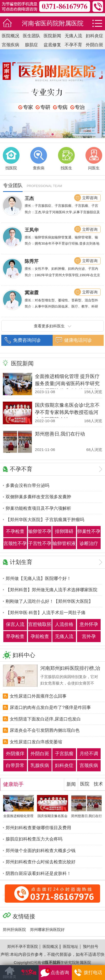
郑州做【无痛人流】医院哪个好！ (38, 578)
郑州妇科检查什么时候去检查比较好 (41, 862)
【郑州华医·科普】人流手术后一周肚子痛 (46, 613)
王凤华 (32, 230)
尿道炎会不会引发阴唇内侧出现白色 (45, 730)
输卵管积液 (64, 543)
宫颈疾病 (11, 45)
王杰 (29, 198)
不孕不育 (73, 45)
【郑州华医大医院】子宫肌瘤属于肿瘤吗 (45, 520)
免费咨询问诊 (27, 340)
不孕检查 (15, 531)
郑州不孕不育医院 (23, 946)
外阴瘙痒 (15, 754)
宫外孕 (89, 636)
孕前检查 (40, 636)
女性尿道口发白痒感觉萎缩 (36, 742)
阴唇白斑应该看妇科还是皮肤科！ (38, 873)
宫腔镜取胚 (40, 624)
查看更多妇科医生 (52, 326)
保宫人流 (15, 624)
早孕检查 (15, 636)
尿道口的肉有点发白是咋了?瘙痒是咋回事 (50, 707)
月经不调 (89, 754)
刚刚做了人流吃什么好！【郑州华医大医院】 (49, 601)
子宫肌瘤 (64, 754)
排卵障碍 (64, 531)
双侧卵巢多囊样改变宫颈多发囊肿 (38, 497)
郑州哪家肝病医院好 (47, 930)
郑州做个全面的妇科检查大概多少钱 (41, 850)
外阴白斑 (94, 45)
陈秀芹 (32, 261)
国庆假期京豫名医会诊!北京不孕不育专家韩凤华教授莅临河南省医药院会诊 (67, 412)
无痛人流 (73, 36)
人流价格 (64, 624)
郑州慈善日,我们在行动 (60, 434)
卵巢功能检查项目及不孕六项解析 (38, 508)
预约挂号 (91, 946)
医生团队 (32, 36)
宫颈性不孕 (15, 543)
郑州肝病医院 (14, 930)
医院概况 (11, 36)
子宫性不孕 (40, 543)
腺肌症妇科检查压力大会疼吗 (34, 839)
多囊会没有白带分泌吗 (27, 485)
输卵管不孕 (40, 531)
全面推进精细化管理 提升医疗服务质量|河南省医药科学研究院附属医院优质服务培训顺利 (67, 383)
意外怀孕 (89, 624)
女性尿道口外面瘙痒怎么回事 (38, 696)
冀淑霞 (32, 293)
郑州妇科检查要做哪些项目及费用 (38, 828)
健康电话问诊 (78, 340)
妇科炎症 (94, 36)
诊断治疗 (89, 543)
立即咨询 (90, 198)
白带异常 (15, 765)
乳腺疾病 (40, 765)
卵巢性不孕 (89, 531)
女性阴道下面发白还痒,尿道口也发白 (45, 719)
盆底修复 (52, 45)
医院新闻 (52, 36)
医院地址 (71, 946)
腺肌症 (31, 45)
